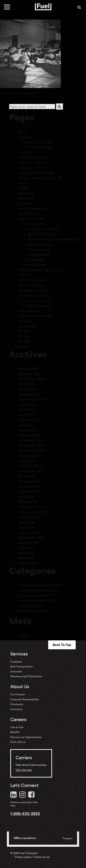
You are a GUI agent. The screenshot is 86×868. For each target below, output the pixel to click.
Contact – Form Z (33, 168)
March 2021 (28, 476)
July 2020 (26, 497)
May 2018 (26, 527)
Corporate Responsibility (25, 699)
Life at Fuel (17, 727)
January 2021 (29, 486)
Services (19, 654)
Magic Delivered (32, 208)
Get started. (24, 770)
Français (68, 838)
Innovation (27, 326)
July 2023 (26, 425)
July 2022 (26, 461)
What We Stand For (34, 296)
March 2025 (28, 389)
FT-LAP (24, 341)
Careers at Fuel (40, 142)
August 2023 (29, 420)
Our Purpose (18, 694)
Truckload (35, 224)
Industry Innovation (34, 600)
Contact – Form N (33, 162)
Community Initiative (36, 590)
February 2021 (30, 481)
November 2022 (31, 445)
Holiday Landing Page (36, 173)
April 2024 (27, 415)
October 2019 (29, 507)
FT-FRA (24, 336)
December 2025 (32, 379)
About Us (20, 687)
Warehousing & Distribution (26, 676)
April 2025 (27, 384)
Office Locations (25, 838)
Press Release (30, 611)
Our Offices (28, 213)
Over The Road (31, 219)
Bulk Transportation (43, 229)
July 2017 (26, 548)
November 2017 (31, 538)
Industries (26, 193)
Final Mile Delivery (43, 234)
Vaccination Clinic (33, 290)
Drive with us (18, 742)
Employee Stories (33, 595)
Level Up (26, 203)
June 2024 (27, 410)
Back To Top (62, 645)
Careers (25, 137)
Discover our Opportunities (26, 737)
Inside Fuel (27, 606)
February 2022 (30, 466)
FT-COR (25, 321)
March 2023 (28, 430)
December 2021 (31, 471)
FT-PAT (24, 331)
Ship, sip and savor (33, 280)
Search (24, 275)
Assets (24, 347)
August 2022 (29, 456)
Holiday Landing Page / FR (40, 178)
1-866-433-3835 (25, 813)
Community (17, 704)
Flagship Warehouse (35, 316)
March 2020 (28, 502)
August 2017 (28, 543)
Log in (23, 635)
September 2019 (32, 512)
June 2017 (27, 553)
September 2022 (32, 450)
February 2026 (30, 374)
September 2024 (32, 399)
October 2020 (30, 491)
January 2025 (29, 394)
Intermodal (36, 265)
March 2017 (28, 563)
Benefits (15, 732)
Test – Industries (32, 285)
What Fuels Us (39, 301)
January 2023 (29, 435)
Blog (22, 132)
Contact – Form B (33, 157)
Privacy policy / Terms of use (42, 270)
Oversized (36, 260)
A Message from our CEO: (40, 585)
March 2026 (28, 369)
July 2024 (26, 405)
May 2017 (26, 558)
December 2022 (31, 440)
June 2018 (27, 522)
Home (23, 183)
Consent (25, 152)
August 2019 (28, 517)
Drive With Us (30, 311)
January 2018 (29, 532)
